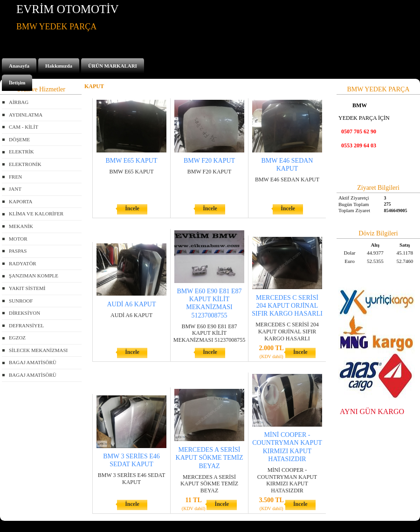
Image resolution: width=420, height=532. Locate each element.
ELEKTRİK (21, 152)
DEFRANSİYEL (26, 325)
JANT (15, 189)
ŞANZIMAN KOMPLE (34, 276)
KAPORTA (21, 201)
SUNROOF (21, 301)
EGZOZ (17, 338)
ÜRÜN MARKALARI (113, 66)
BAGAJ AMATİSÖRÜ (33, 362)
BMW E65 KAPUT (132, 161)
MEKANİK (21, 226)
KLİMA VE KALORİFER (36, 214)
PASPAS (18, 251)
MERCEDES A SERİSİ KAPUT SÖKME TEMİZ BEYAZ (210, 458)
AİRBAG (19, 102)
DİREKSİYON (24, 313)
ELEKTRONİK (25, 164)
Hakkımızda (59, 66)
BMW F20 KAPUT (209, 161)
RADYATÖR (23, 263)
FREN (15, 177)
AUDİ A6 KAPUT (132, 304)
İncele (132, 208)
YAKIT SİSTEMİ (27, 288)
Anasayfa (19, 66)
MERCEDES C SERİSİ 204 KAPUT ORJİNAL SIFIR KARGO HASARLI (287, 306)
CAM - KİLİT (24, 127)
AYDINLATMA (26, 115)
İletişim (17, 83)
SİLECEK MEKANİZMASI (38, 350)
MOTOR (18, 239)
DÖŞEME (19, 139)
